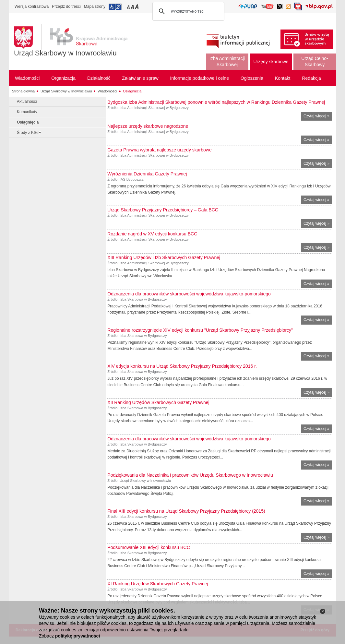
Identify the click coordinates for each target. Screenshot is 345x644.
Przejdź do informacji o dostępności (115, 7)
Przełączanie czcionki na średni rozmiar (133, 7)
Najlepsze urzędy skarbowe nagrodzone (148, 126)
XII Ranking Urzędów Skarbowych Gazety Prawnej (158, 402)
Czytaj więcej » (318, 117)
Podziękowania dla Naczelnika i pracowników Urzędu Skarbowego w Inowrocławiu (190, 475)
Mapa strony (95, 6)
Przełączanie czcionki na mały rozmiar (129, 7)
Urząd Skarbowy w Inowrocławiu (65, 53)
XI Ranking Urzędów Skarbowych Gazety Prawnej (158, 584)
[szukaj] (187, 11)
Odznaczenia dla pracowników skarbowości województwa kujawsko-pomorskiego (189, 294)
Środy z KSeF (29, 133)
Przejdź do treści (66, 6)
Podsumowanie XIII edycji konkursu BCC (149, 547)
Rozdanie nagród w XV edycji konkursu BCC (152, 234)
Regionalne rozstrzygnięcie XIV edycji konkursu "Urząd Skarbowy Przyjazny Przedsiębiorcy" (200, 330)
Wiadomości (107, 91)
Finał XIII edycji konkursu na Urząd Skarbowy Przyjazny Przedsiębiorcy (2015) (186, 511)
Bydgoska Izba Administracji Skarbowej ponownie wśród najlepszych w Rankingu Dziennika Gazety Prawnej (216, 102)
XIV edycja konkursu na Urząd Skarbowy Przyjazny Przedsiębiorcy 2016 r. (182, 366)
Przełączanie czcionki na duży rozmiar (137, 7)
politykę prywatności (77, 636)
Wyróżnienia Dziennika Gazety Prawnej (147, 174)
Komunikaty (27, 112)
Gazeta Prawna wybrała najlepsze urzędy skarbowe (159, 150)
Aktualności (27, 101)
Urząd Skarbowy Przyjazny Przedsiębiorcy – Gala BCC (163, 210)
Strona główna (23, 91)
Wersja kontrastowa (32, 6)
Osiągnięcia (132, 91)
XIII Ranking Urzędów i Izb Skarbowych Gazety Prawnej (164, 257)
